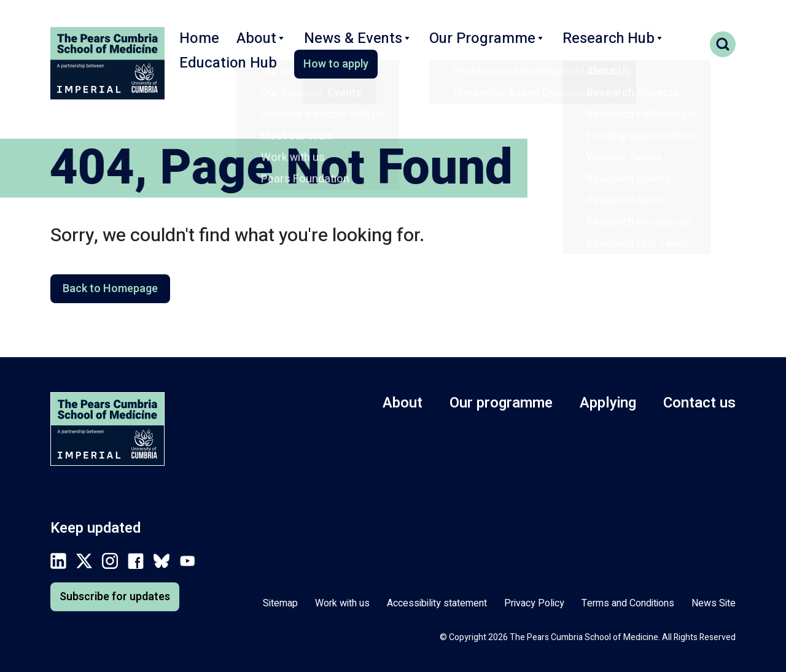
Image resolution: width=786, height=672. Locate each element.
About (252, 45)
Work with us (342, 603)
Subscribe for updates (115, 597)
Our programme (501, 403)
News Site (714, 603)
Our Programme (441, 45)
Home (196, 45)
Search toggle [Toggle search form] (723, 44)
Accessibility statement (437, 603)
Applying (608, 403)
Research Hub (547, 45)
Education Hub (644, 45)
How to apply (221, 78)
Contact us (699, 403)
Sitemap (280, 603)
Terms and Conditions (628, 603)
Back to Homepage (110, 289)
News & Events (334, 45)
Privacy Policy (534, 603)
